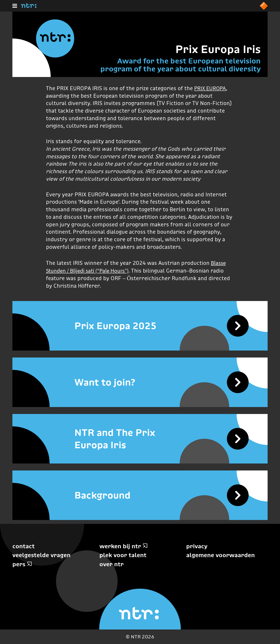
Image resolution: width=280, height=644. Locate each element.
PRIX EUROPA (210, 88)
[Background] (140, 495)
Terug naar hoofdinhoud (280, 644)
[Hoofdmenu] (15, 6)
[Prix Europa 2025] (140, 326)
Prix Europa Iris (218, 49)
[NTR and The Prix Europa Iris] (140, 439)
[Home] (29, 7)
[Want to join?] (140, 382)
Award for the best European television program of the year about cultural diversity (180, 65)
